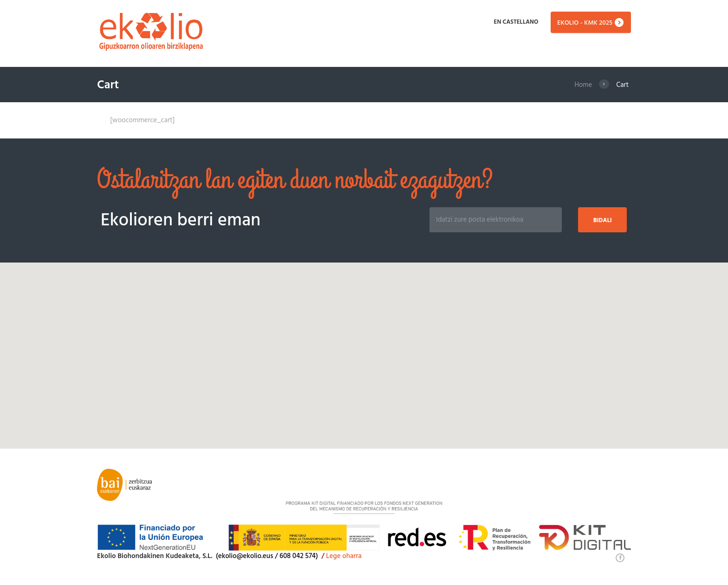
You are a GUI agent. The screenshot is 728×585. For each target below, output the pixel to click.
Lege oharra (345, 556)
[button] (364, 347)
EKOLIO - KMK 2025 (585, 23)
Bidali (602, 220)
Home (583, 85)
